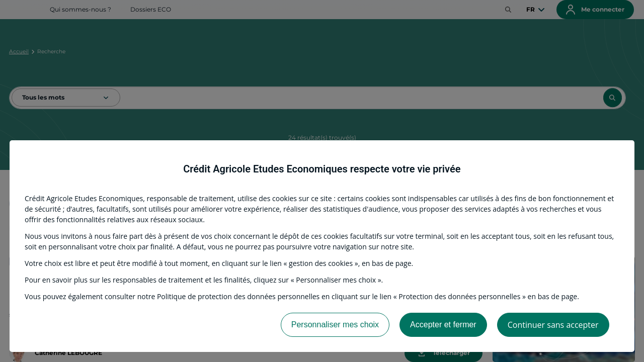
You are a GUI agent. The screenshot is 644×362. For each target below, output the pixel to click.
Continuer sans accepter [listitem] (553, 325)
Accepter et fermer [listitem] (443, 325)
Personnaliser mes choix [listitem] (335, 325)
